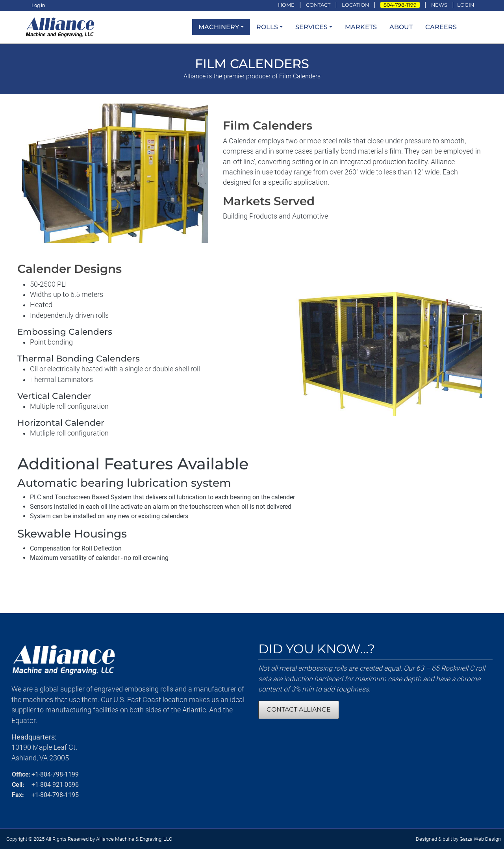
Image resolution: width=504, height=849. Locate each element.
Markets (361, 27)
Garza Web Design (480, 839)
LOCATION (355, 5)
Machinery (219, 27)
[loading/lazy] (62, 26)
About (401, 27)
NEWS (439, 5)
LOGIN (466, 5)
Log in (38, 5)
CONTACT (318, 5)
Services (311, 27)
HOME (286, 5)
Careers (441, 27)
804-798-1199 (400, 5)
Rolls (267, 27)
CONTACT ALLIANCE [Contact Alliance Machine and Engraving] (299, 709)
